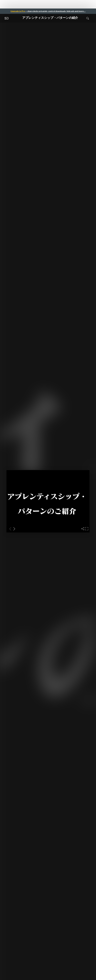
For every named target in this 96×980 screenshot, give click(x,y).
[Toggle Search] (88, 18)
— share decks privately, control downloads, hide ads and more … (48, 11)
